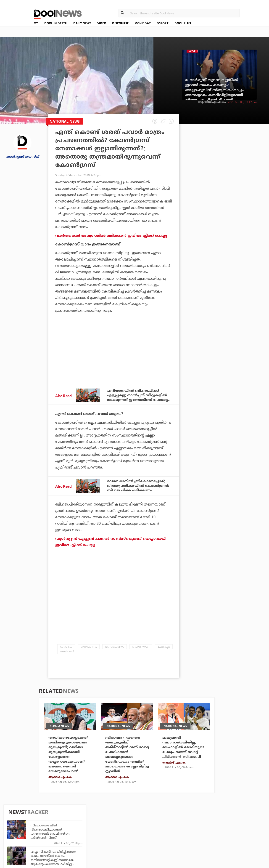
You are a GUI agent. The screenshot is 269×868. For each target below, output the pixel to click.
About (23, 816)
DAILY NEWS (82, 23)
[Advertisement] (114, 362)
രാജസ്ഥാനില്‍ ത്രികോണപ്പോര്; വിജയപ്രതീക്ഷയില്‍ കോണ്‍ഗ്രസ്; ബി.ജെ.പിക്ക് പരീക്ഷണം (140, 492)
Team (22, 822)
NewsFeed (161, 834)
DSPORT (163, 23)
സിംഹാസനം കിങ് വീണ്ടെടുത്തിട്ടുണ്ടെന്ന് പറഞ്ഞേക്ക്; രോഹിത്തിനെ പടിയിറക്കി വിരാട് (230, 157)
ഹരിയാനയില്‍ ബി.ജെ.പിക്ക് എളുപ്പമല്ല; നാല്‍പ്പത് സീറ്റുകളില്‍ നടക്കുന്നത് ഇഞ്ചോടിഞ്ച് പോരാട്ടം (139, 398)
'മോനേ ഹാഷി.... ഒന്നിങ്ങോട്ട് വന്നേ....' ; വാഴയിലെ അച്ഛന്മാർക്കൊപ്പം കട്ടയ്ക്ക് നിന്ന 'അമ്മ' (234, 281)
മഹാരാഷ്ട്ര (164, 653)
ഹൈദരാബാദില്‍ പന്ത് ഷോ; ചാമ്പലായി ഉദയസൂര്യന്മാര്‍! (230, 256)
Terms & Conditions (36, 834)
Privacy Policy (31, 828)
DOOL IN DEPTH (56, 23)
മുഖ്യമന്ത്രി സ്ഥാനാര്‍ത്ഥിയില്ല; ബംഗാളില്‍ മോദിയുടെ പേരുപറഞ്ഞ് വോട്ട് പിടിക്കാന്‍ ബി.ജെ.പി (184, 754)
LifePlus (119, 827)
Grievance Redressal (37, 846)
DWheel (78, 827)
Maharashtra (89, 653)
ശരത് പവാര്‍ (67, 658)
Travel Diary (122, 821)
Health (77, 834)
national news (115, 653)
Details (77, 840)
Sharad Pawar (141, 653)
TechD (76, 821)
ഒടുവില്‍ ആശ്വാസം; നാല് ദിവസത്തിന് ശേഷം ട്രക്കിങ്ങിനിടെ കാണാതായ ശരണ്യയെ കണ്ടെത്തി (234, 308)
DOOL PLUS (183, 23)
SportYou (120, 834)
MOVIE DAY (143, 23)
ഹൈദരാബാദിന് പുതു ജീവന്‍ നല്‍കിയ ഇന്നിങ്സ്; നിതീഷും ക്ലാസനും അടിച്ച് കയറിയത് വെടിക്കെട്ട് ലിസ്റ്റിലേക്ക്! (231, 334)
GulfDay (119, 840)
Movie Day (161, 827)
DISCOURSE (120, 23)
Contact (25, 840)
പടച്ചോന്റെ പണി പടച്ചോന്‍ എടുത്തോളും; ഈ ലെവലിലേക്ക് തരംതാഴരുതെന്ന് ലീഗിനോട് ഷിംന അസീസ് (233, 210)
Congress (66, 653)
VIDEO (102, 23)
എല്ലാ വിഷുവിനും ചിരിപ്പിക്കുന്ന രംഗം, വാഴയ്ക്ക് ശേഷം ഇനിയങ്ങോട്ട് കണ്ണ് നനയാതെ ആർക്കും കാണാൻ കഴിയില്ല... (232, 183)
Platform (161, 821)
